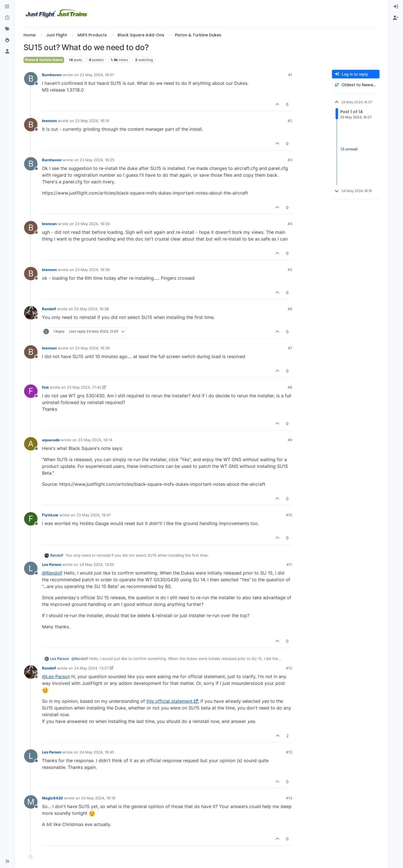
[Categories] (7, 7)
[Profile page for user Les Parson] (31, 568)
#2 (290, 121)
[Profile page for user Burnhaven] (31, 79)
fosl (45, 387)
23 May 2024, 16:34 (92, 224)
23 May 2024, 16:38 (92, 270)
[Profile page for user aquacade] (31, 444)
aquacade (51, 440)
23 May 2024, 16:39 (92, 348)
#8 (290, 387)
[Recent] (7, 18)
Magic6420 (52, 798)
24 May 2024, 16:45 (97, 752)
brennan (49, 121)
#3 (290, 160)
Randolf (49, 309)
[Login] (396, 7)
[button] (7, 861)
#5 (290, 270)
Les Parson (52, 564)
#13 (289, 752)
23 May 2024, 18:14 (95, 440)
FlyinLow (50, 515)
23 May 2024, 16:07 (97, 75)
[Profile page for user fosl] (31, 391)
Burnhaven (52, 75)
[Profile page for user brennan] (31, 125)
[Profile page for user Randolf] (31, 313)
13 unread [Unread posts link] (349, 149)
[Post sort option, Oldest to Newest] (356, 85)
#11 (289, 564)
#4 (290, 224)
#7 (290, 348)
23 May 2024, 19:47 (94, 515)
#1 (290, 75)
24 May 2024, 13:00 (97, 564)
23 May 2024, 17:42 (84, 387)
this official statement (172, 701)
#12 (289, 668)
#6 (290, 309)
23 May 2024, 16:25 (97, 160)
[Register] (396, 18)
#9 (290, 440)
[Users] (7, 52)
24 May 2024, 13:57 (91, 668)
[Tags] (7, 29)
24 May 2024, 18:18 (98, 798)
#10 (289, 515)
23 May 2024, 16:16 (92, 121)
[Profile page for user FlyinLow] (31, 519)
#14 (289, 798)
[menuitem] (396, 7)
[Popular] (7, 40)
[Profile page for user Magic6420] (31, 802)
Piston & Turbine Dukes (44, 60)
